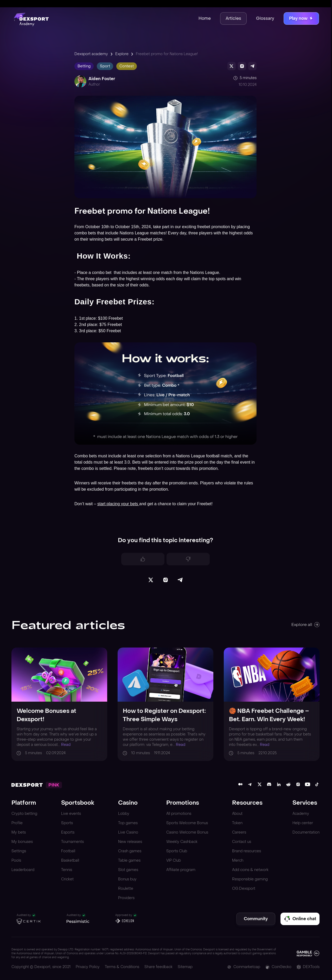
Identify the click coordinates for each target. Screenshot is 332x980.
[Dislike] (188, 559)
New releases (130, 842)
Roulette (126, 889)
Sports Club (177, 851)
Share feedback (158, 967)
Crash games (130, 851)
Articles (233, 18)
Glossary (265, 18)
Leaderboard (23, 870)
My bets (19, 832)
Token (237, 823)
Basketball (70, 860)
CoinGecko (278, 967)
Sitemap (185, 967)
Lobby (124, 814)
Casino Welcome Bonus (187, 832)
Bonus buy (127, 879)
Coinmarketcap (244, 967)
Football (68, 851)
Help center (303, 823)
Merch (238, 860)
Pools (16, 860)
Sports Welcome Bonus (187, 823)
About (237, 814)
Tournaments (72, 842)
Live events (71, 814)
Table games (129, 860)
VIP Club (174, 860)
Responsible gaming (250, 879)
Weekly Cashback (182, 842)
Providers (126, 898)
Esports (68, 832)
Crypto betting (24, 814)
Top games (128, 823)
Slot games (128, 870)
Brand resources (247, 851)
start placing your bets (118, 504)
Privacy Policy (88, 967)
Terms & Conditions (122, 967)
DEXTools (308, 967)
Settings (19, 851)
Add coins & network (250, 870)
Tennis (67, 870)
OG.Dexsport (244, 889)
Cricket (67, 879)
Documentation (306, 832)
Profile (17, 823)
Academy (301, 814)
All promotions (179, 814)
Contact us (242, 842)
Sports (67, 823)
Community (256, 919)
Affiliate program (181, 870)
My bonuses (22, 842)
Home (205, 18)
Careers (239, 832)
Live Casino (128, 832)
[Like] (143, 559)
